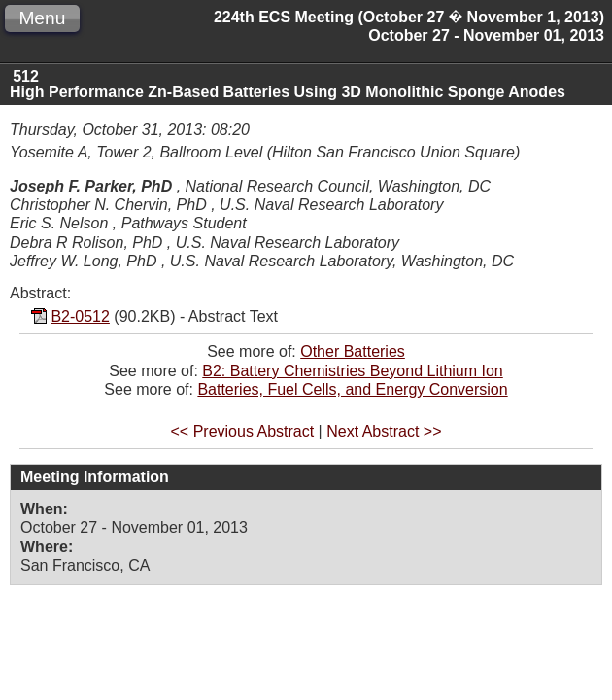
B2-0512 (80, 316)
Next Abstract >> (384, 431)
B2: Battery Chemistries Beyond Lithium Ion (352, 371)
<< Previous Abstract (243, 431)
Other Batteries (353, 351)
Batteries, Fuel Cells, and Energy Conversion (352, 389)
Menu (42, 18)
